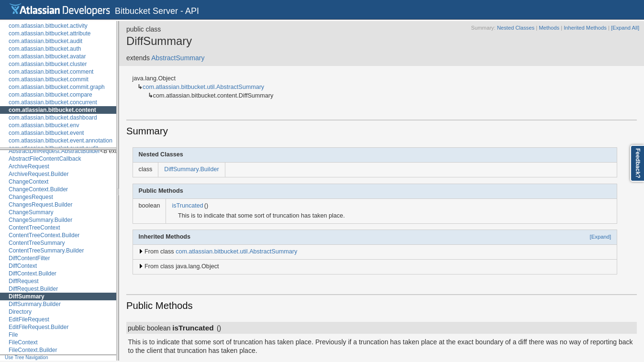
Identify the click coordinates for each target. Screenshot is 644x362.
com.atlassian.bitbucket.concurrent (53, 102)
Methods (549, 28)
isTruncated (187, 206)
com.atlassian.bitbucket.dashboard (53, 118)
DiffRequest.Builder (33, 289)
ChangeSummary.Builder (40, 220)
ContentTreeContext (34, 228)
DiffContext (23, 266)
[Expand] (601, 237)
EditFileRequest (29, 319)
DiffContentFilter (29, 258)
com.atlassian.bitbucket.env (44, 125)
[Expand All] (625, 28)
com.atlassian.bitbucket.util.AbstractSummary (203, 87)
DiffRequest (23, 281)
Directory (20, 312)
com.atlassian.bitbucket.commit (49, 79)
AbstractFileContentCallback (45, 159)
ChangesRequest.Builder (40, 205)
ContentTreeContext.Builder (44, 235)
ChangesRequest (31, 197)
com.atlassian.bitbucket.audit (45, 41)
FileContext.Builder (33, 350)
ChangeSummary (31, 212)
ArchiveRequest (29, 166)
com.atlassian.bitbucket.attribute (50, 33)
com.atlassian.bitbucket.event (46, 133)
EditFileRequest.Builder (39, 327)
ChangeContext (28, 182)
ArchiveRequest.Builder (39, 174)
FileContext (23, 342)
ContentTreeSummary (37, 243)
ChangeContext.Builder (38, 189)
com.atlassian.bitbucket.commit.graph (57, 87)
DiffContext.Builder (33, 274)
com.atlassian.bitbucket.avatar (47, 56)
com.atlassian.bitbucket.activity (48, 26)
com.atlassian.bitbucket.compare (50, 95)
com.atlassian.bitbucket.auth (45, 49)
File (13, 335)
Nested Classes (516, 28)
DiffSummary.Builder (35, 304)
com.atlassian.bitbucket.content (52, 110)
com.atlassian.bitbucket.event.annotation (61, 141)
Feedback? (638, 163)
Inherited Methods (585, 28)
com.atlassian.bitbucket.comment (51, 72)
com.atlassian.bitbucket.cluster (48, 64)
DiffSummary (27, 296)
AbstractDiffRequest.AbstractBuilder (54, 151)
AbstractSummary (178, 58)
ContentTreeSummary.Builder (46, 251)
